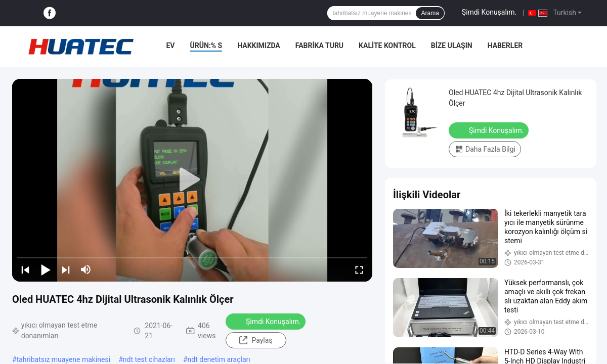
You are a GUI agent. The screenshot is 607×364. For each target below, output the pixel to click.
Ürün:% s (206, 45)
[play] (192, 180)
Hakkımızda (259, 45)
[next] (66, 269)
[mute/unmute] (86, 269)
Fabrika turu (319, 45)
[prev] (25, 269)
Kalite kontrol (387, 45)
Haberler (505, 45)
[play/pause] (46, 269)
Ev (170, 45)
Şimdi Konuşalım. (489, 12)
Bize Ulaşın (452, 45)
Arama (430, 13)
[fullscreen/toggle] (359, 269)
